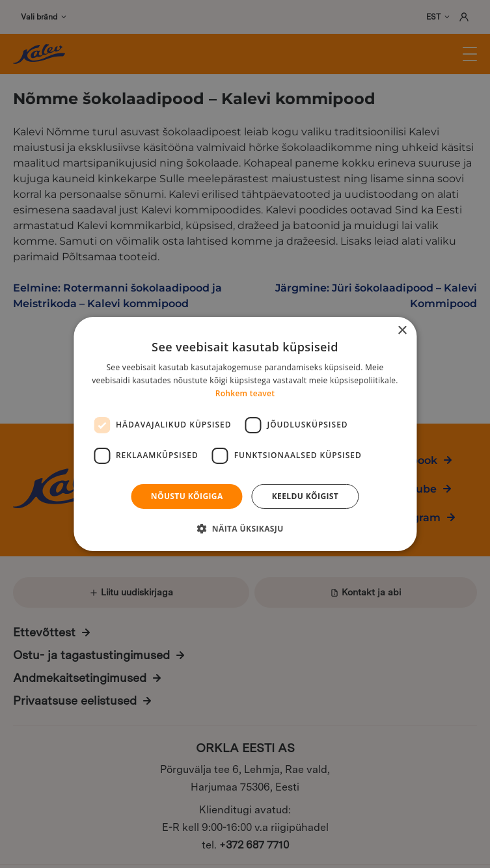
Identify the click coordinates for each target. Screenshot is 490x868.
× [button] (402, 331)
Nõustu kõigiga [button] (187, 496)
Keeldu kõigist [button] (306, 496)
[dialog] (245, 434)
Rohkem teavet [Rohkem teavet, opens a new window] (245, 393)
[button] (245, 528)
